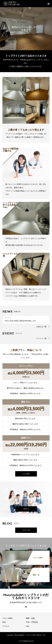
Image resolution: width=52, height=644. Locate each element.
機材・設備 (30, 618)
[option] (26, 29)
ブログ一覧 (26, 530)
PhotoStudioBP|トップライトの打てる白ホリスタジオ (26, 596)
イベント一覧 (41, 338)
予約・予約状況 (32, 622)
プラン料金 (26, 474)
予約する (26, 509)
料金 (4, 622)
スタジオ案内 (7, 618)
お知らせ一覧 (41, 327)
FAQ (28, 626)
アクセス (6, 626)
